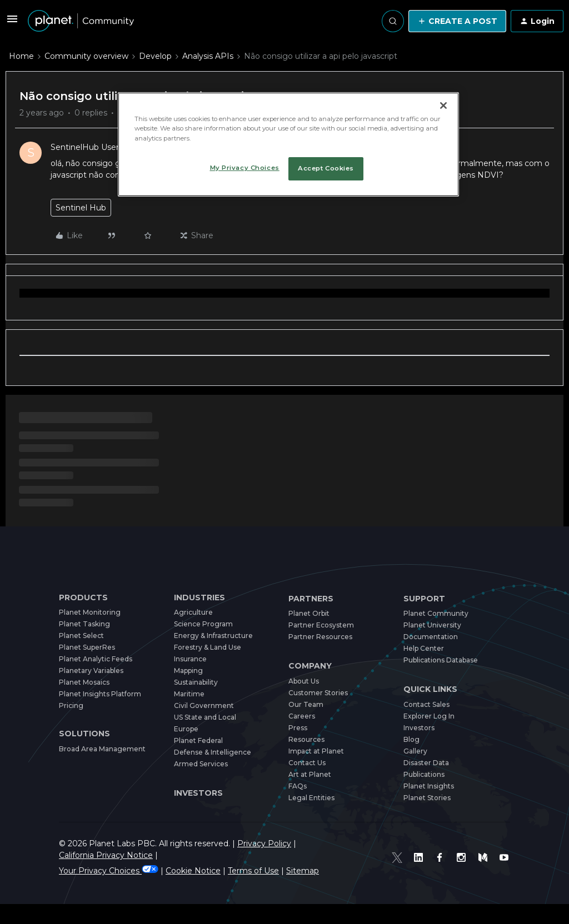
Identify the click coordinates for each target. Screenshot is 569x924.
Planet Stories (427, 798)
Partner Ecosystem (321, 625)
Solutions (84, 734)
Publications (424, 774)
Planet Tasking (84, 624)
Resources (306, 739)
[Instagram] (466, 852)
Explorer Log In (429, 716)
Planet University (432, 625)
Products (83, 598)
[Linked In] (426, 852)
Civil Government (204, 705)
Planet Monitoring (90, 612)
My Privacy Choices (245, 168)
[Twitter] (406, 852)
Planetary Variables (91, 671)
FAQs (298, 786)
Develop (155, 56)
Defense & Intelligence (213, 752)
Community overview (86, 56)
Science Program (203, 624)
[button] (12, 23)
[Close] (443, 106)
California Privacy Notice (345, 843)
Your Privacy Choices (109, 859)
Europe (186, 729)
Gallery (415, 751)
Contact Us (307, 763)
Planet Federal (198, 740)
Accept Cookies (326, 168)
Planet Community (436, 613)
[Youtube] (506, 852)
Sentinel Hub (81, 208)
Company (310, 666)
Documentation (431, 637)
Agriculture (193, 612)
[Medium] (486, 852)
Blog (411, 739)
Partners (311, 599)
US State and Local (205, 717)
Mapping (188, 671)
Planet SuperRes (87, 647)
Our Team (306, 704)
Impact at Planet (316, 751)
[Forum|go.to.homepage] (81, 21)
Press (298, 728)
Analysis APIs (208, 56)
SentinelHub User (85, 147)
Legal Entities (311, 798)
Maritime (189, 694)
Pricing (71, 705)
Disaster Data (426, 763)
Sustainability (196, 682)
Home (21, 56)
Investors (198, 793)
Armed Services (201, 764)
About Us (304, 681)
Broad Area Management (102, 749)
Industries (199, 598)
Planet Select (81, 636)
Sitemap (303, 859)
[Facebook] (446, 852)
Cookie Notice (193, 859)
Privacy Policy (264, 843)
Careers (302, 716)
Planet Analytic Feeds (96, 659)
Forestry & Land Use (208, 647)
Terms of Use (253, 859)
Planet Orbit (309, 613)
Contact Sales (426, 704)
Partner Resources (320, 637)
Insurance (190, 659)
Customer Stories (318, 693)
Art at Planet (310, 774)
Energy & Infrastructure (213, 636)
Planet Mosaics (84, 682)
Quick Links (430, 689)
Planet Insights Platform (100, 694)
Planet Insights (429, 786)
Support (424, 599)
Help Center (424, 648)
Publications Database (441, 660)
